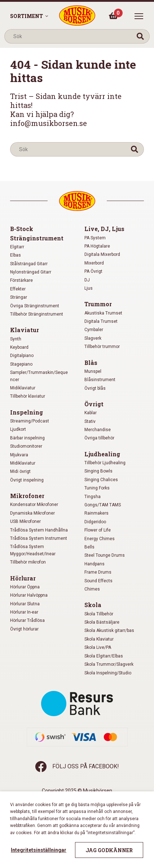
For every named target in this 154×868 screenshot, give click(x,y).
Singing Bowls (98, 471)
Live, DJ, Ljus (104, 229)
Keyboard (19, 347)
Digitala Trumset (101, 321)
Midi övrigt (20, 471)
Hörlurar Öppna (25, 587)
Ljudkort (18, 429)
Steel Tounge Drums (105, 555)
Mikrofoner (27, 496)
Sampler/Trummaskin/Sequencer (39, 376)
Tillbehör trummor (102, 347)
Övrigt (94, 404)
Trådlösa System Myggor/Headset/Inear (33, 550)
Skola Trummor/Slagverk (109, 664)
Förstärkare (21, 280)
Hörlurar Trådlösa (27, 620)
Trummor (98, 304)
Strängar (19, 297)
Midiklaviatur (23, 388)
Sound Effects (98, 581)
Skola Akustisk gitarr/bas (109, 630)
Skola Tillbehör (99, 614)
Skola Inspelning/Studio (108, 673)
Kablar (91, 413)
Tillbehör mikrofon (28, 562)
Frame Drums (98, 572)
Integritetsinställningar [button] (39, 850)
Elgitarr (17, 247)
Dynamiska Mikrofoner (32, 513)
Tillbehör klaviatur (28, 396)
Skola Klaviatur (99, 639)
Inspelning (27, 412)
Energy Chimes (100, 539)
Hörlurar (23, 578)
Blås (91, 363)
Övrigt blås (95, 388)
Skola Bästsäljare (102, 622)
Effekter (18, 289)
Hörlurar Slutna (25, 604)
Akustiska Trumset (103, 313)
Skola (93, 605)
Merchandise (98, 430)
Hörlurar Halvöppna (29, 595)
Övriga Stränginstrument (35, 306)
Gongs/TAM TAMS (103, 505)
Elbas (16, 255)
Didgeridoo (95, 522)
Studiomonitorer (26, 446)
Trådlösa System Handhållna (39, 530)
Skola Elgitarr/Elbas (104, 656)
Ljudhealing (102, 454)
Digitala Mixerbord (102, 254)
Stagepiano (21, 364)
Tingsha (93, 497)
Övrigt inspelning (27, 480)
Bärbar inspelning (27, 438)
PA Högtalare (97, 246)
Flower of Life (98, 530)
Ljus (89, 288)
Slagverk (93, 338)
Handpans (94, 564)
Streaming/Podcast (30, 421)
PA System (95, 238)
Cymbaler (94, 330)
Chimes (92, 589)
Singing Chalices (101, 480)
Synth (16, 339)
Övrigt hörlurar (24, 629)
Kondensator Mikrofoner (34, 505)
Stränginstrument (37, 238)
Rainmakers (96, 513)
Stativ (90, 421)
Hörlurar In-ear (24, 612)
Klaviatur (25, 330)
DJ (87, 280)
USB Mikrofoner (25, 521)
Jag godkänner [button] (109, 850)
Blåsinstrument (100, 380)
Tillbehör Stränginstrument (37, 314)
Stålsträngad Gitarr (29, 264)
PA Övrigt (93, 271)
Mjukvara (19, 455)
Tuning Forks (97, 488)
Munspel (93, 371)
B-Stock (22, 229)
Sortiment (27, 16)
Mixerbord (94, 263)
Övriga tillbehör (99, 438)
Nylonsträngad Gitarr (31, 272)
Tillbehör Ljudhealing (105, 463)
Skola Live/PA (98, 647)
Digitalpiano (22, 356)
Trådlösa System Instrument (39, 538)
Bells (89, 547)
